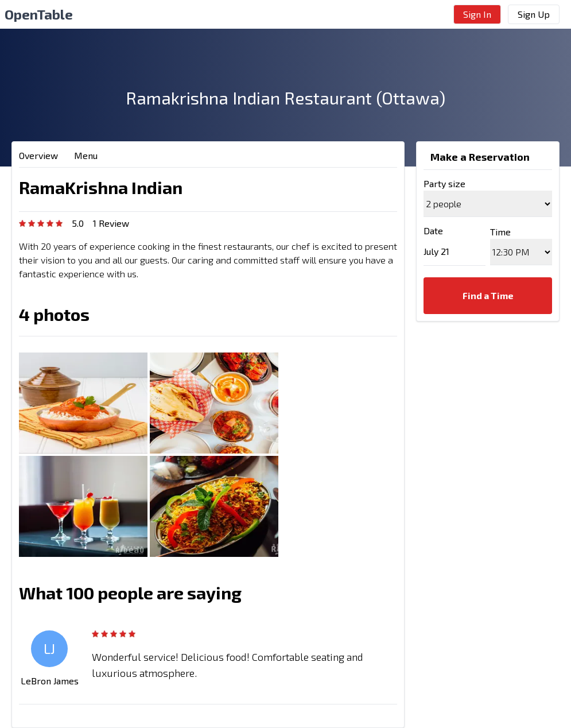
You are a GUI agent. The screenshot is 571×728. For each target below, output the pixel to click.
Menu (86, 155)
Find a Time (488, 295)
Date (433, 231)
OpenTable (39, 14)
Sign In (477, 14)
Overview (38, 155)
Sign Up (534, 14)
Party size (444, 183)
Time (500, 232)
